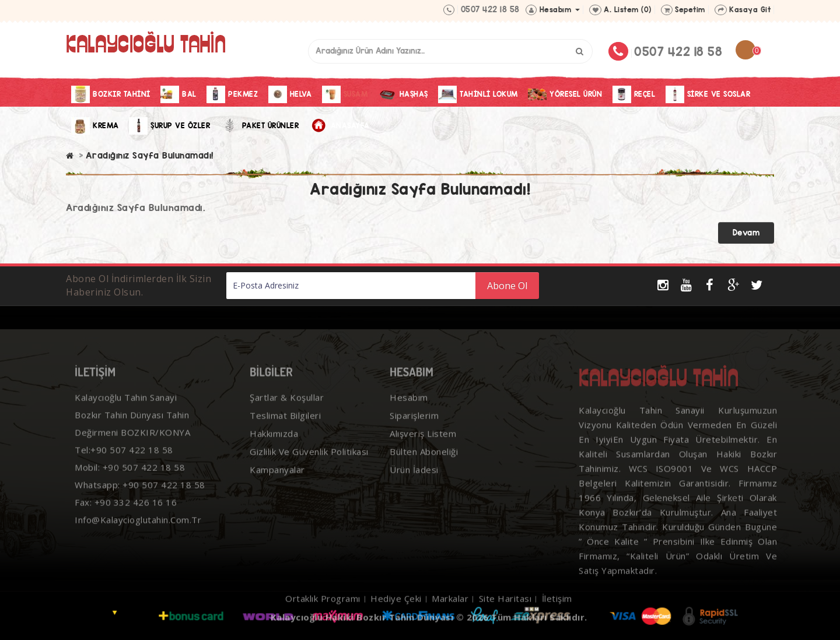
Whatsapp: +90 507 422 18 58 (140, 501)
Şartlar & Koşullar (287, 414)
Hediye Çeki (396, 615)
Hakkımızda (274, 450)
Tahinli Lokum (478, 94)
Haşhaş (403, 94)
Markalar (450, 615)
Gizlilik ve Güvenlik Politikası (309, 468)
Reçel (634, 94)
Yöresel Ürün (565, 94)
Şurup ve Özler (169, 126)
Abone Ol (507, 286)
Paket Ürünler (260, 126)
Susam (345, 94)
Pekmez (232, 94)
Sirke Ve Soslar (708, 94)
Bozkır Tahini (111, 94)
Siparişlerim (414, 432)
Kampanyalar (277, 486)
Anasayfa (339, 126)
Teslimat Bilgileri (285, 432)
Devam (746, 233)
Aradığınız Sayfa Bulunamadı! (150, 155)
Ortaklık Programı (323, 615)
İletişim (557, 615)
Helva (290, 94)
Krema (95, 126)
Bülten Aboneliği (424, 468)
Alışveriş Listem (423, 450)
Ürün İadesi (414, 486)
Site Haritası (505, 615)
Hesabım (409, 414)
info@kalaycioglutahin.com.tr (138, 536)
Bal (178, 94)
